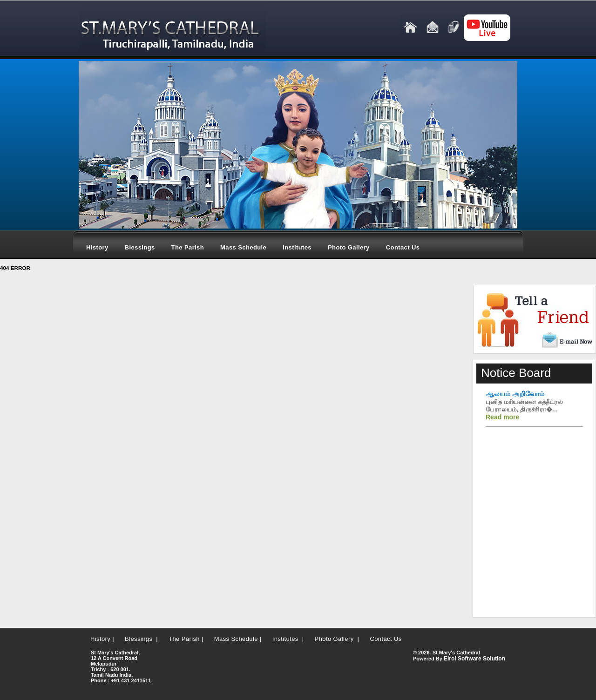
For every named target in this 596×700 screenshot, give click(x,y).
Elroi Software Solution (474, 659)
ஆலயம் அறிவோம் (515, 394)
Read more (502, 417)
